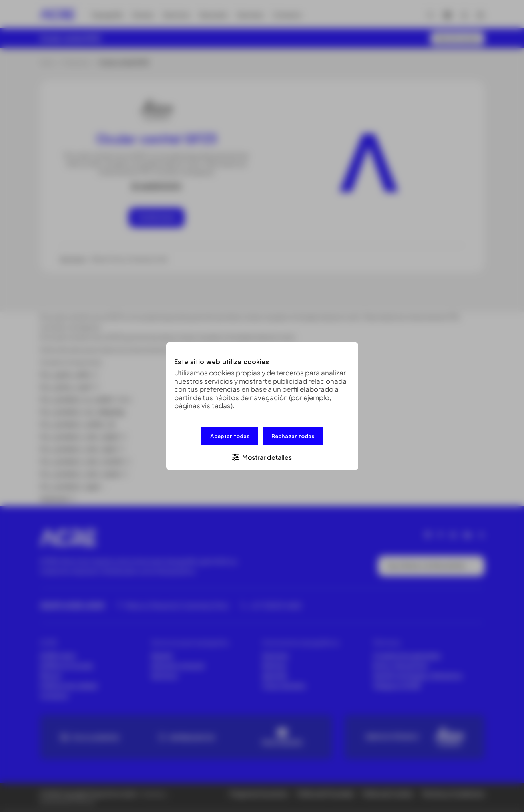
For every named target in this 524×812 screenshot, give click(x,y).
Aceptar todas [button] (230, 436)
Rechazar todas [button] (293, 436)
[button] (262, 456)
